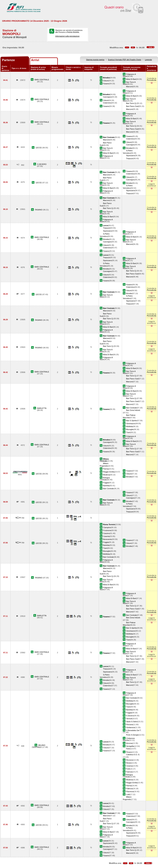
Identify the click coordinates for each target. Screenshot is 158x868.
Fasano (106, 84)
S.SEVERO (42, 164)
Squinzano (130, 156)
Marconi (129, 87)
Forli (128, 769)
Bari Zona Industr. (133, 410)
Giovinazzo (131, 423)
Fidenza (129, 789)
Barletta (106, 486)
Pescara (129, 724)
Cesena (129, 766)
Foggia (106, 483)
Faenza (129, 772)
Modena (106, 475)
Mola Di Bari (131, 79)
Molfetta (129, 426)
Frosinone (107, 530)
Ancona (129, 743)
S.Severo (130, 716)
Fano (128, 749)
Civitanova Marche (129, 739)
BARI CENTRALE (42, 80)
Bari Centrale (131, 408)
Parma (106, 469)
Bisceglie (130, 429)
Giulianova (130, 727)
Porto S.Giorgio (132, 735)
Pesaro (129, 752)
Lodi (128, 794)
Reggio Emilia (109, 472)
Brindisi (129, 148)
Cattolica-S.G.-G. (133, 755)
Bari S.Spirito (131, 421)
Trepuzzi (130, 158)
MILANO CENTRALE (39, 746)
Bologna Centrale (105, 479)
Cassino (106, 533)
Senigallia (130, 746)
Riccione (130, 760)
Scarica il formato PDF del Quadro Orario (125, 60)
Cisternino (107, 103)
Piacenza (130, 791)
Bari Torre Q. (131, 103)
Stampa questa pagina (95, 60)
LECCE (39, 148)
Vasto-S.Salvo (132, 722)
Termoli (129, 719)
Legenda (148, 60)
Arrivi (35, 60)
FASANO (39, 210)
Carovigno (107, 97)
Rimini (129, 763)
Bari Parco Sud (132, 106)
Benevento (107, 539)
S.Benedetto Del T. (134, 730)
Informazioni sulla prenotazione (67, 36)
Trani (128, 432)
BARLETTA (42, 408)
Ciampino (107, 527)
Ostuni (106, 81)
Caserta (106, 536)
